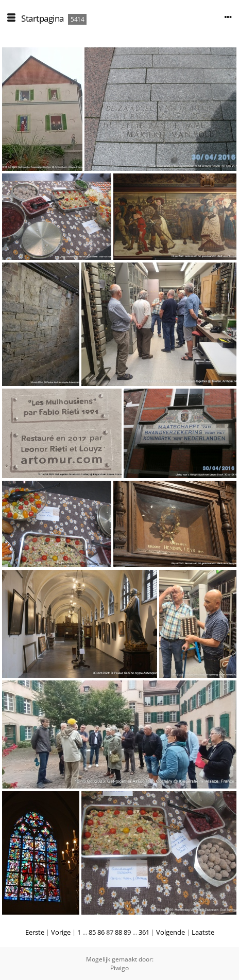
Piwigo (119, 968)
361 (144, 932)
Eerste (35, 932)
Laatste (203, 932)
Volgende (170, 932)
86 (101, 932)
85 (92, 932)
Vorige (61, 932)
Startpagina (42, 18)
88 (118, 932)
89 (127, 932)
